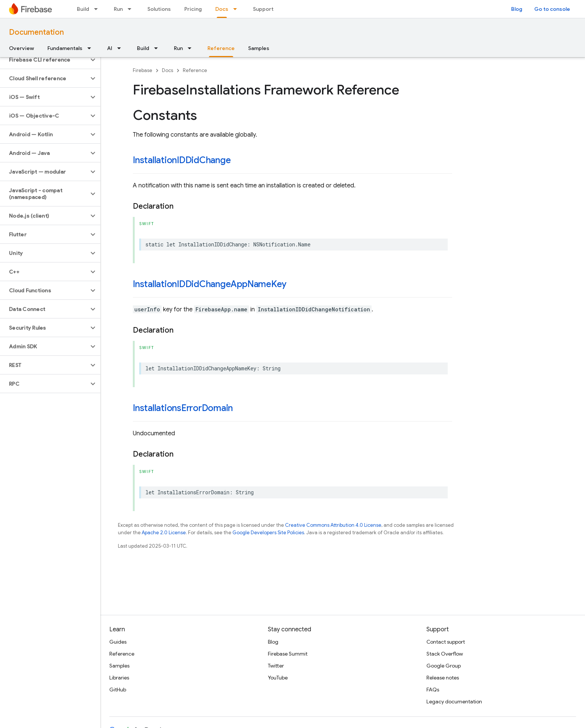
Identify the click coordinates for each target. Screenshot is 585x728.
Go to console (552, 9)
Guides (118, 642)
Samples (259, 48)
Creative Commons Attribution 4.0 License (333, 525)
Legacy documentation (454, 701)
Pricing (193, 9)
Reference (195, 70)
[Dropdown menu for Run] (132, 9)
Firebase (143, 70)
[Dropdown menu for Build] (98, 9)
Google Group (444, 666)
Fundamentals (65, 48)
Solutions (159, 9)
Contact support (446, 642)
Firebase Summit (288, 654)
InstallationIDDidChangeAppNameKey (210, 284)
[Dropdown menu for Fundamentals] (91, 48)
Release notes (443, 678)
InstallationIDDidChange (182, 160)
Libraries (119, 678)
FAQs (433, 690)
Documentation (36, 32)
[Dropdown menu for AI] (121, 48)
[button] (44, 60)
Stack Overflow (445, 654)
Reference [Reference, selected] (221, 48)
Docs (168, 70)
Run (118, 9)
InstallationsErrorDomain (183, 408)
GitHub (118, 690)
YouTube (278, 678)
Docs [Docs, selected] (222, 9)
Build (83, 9)
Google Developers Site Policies (268, 533)
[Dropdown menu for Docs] (237, 9)
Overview (21, 48)
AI (110, 48)
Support (263, 9)
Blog (517, 9)
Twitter (276, 666)
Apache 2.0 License (164, 533)
